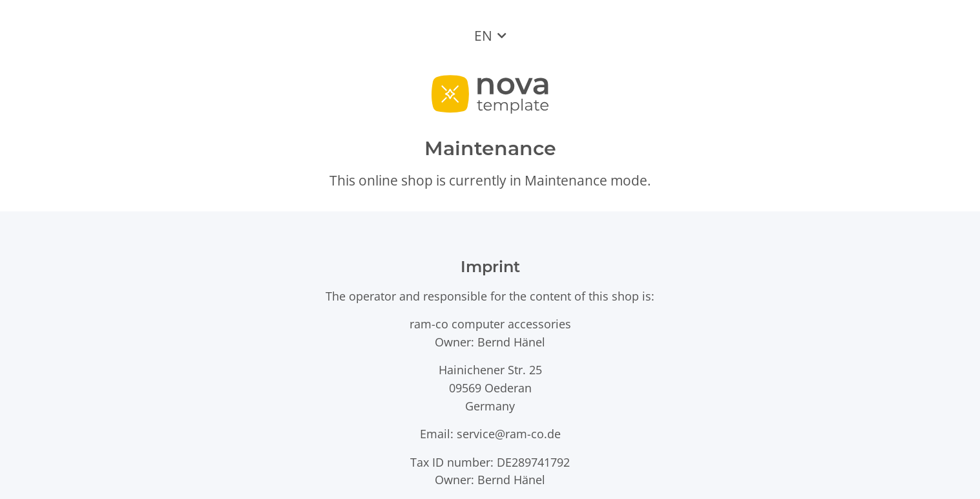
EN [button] (483, 36)
